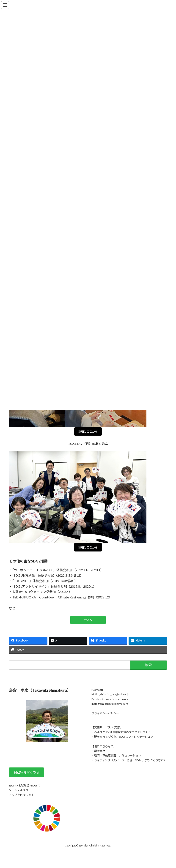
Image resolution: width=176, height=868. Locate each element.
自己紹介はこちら (27, 772)
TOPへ (88, 620)
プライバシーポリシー (105, 713)
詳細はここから (88, 432)
